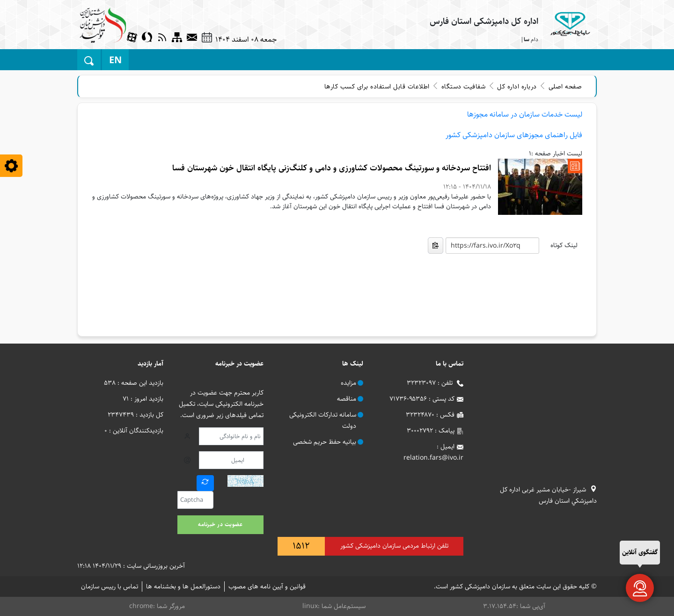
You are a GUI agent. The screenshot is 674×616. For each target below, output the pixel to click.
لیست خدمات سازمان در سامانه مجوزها (525, 114)
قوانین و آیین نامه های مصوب (267, 587)
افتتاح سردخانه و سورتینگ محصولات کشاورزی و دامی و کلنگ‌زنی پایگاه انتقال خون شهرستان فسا (332, 168)
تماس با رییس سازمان (110, 587)
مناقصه (347, 399)
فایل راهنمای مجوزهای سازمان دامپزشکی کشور (514, 135)
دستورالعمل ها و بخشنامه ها (183, 587)
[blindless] (11, 166)
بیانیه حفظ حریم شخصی (325, 442)
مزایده (348, 383)
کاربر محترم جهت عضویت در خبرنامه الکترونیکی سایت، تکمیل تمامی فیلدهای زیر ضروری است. (221, 404)
